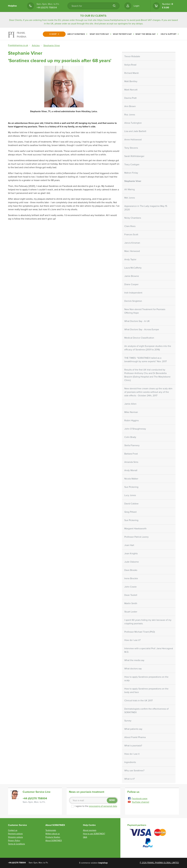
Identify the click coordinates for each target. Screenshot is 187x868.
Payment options (15, 834)
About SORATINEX (77, 34)
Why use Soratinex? (134, 771)
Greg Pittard (130, 512)
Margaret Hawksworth (135, 529)
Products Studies (53, 837)
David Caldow (131, 504)
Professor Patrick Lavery (136, 537)
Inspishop (103, 863)
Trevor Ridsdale (132, 56)
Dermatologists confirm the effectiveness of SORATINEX (146, 711)
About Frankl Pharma (135, 737)
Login (137, 6)
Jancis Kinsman (132, 243)
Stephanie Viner (133, 181)
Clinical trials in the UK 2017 (138, 701)
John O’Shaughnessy (135, 429)
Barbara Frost (131, 454)
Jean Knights (131, 554)
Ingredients (130, 762)
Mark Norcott (131, 90)
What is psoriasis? (133, 746)
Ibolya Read (130, 65)
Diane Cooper (131, 284)
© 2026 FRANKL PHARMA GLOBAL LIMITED (159, 863)
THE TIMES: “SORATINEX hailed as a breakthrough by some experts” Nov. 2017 (146, 360)
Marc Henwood (132, 251)
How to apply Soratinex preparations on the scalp (146, 679)
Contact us (13, 830)
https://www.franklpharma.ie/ (112, 20)
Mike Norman (131, 412)
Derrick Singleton (133, 301)
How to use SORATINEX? (94, 834)
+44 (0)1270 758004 (47, 8)
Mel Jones (130, 198)
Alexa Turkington (133, 123)
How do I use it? (132, 640)
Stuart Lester (131, 612)
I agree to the (94, 806)
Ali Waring (130, 189)
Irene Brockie (131, 578)
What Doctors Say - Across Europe (142, 329)
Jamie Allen (130, 404)
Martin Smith (131, 603)
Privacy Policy (14, 841)
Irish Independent (133, 293)
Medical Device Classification (139, 338)
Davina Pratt (130, 98)
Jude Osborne (132, 562)
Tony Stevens (131, 148)
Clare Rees (130, 226)
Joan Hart (129, 545)
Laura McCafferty (133, 268)
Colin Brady (130, 437)
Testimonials (51, 830)
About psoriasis (90, 830)
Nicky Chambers (133, 218)
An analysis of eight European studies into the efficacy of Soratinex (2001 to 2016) (148, 348)
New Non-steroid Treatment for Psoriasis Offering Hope (145, 311)
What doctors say (101, 34)
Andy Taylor (130, 259)
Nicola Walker (131, 479)
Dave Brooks (131, 570)
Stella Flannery (132, 445)
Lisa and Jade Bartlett (135, 131)
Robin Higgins (131, 421)
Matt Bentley (131, 81)
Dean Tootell (131, 595)
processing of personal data (103, 806)
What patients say (124, 34)
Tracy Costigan (132, 165)
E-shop (54, 34)
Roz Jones (130, 115)
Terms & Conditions (16, 844)
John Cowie (130, 587)
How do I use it (132, 754)
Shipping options (15, 837)
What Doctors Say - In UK (137, 321)
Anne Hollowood (133, 140)
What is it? (130, 779)
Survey (128, 721)
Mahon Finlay (131, 173)
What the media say (147, 34)
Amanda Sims (131, 462)
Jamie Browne (132, 276)
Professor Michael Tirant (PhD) (140, 632)
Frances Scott (131, 235)
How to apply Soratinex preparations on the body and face (146, 690)
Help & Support (170, 34)
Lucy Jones (130, 495)
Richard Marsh (132, 73)
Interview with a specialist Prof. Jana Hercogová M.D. (149, 650)
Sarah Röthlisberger (134, 156)
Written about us (53, 834)
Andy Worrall (131, 470)
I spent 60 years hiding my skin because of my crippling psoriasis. (148, 622)
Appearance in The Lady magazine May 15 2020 (146, 208)
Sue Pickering (131, 487)
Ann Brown (130, 106)
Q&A (85, 837)
